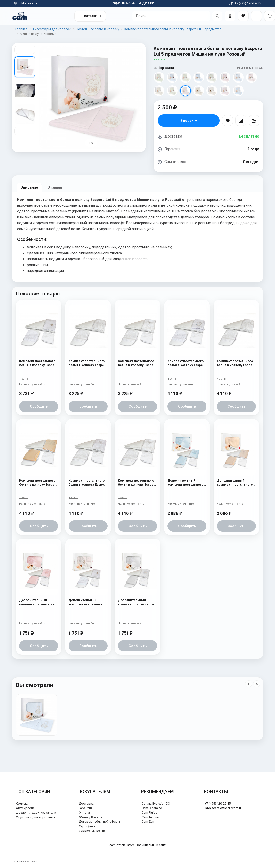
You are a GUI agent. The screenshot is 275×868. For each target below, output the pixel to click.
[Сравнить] (241, 121)
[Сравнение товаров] (256, 16)
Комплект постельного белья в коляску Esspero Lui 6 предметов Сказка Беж (39, 483)
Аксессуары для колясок (52, 29)
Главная (21, 29)
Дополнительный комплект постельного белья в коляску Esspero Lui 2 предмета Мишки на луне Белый (137, 602)
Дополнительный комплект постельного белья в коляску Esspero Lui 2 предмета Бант (236, 483)
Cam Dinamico (152, 808)
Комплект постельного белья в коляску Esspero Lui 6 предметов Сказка (236, 363)
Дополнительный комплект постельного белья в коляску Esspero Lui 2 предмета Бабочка (88, 602)
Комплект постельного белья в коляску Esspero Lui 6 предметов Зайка (187, 363)
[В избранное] (228, 121)
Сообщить (39, 406)
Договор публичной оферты (100, 822)
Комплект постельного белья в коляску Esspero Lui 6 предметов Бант (137, 483)
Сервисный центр (92, 831)
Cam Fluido (150, 813)
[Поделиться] (254, 121)
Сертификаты (89, 826)
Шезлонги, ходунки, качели (36, 813)
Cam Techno (150, 817)
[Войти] (230, 16)
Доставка (86, 803)
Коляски (22, 803)
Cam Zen (148, 822)
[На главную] (20, 16)
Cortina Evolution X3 (156, 803)
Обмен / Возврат (91, 817)
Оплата (84, 813)
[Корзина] (270, 16)
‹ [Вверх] (25, 50)
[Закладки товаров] (243, 16)
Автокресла (25, 808)
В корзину (189, 121)
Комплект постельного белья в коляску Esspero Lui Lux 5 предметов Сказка (88, 363)
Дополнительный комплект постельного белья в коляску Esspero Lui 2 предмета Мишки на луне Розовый (39, 602)
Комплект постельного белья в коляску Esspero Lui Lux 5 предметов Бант (137, 363)
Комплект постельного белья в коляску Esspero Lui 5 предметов (173, 29)
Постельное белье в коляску (97, 29)
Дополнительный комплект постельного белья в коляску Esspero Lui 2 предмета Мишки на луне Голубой (187, 483)
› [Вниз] (25, 131)
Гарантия (86, 808)
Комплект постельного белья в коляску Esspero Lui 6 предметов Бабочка (39, 363)
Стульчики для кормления (36, 817)
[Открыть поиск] (217, 16)
